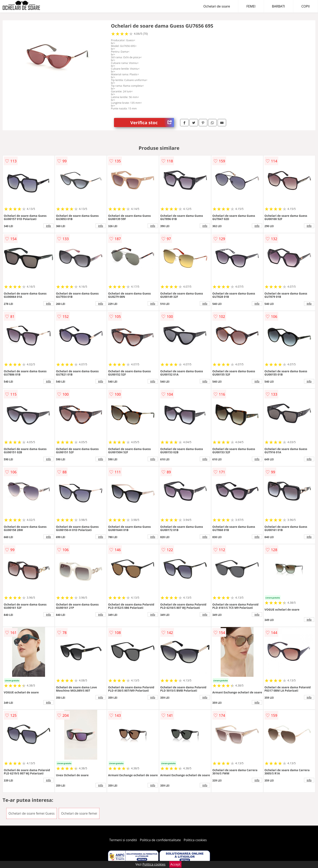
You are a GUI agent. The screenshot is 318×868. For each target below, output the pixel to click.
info (48, 226)
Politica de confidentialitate (160, 840)
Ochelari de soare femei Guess (32, 813)
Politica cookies (195, 840)
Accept (175, 864)
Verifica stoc (152, 123)
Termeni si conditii (123, 840)
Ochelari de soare (217, 6)
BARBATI (278, 6)
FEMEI (251, 6)
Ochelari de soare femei (79, 813)
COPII (306, 6)
